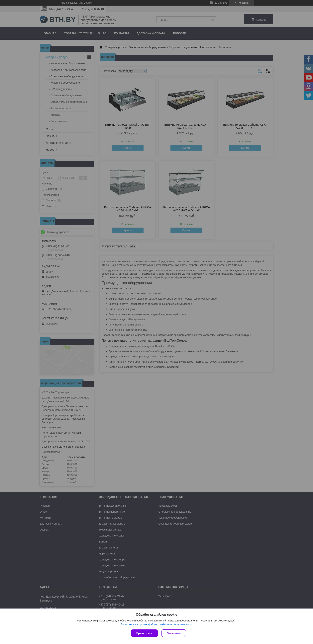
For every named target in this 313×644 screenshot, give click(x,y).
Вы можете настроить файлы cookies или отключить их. (155, 624)
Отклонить (174, 633)
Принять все (144, 633)
